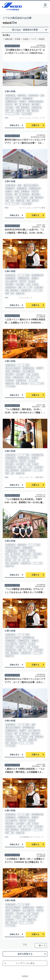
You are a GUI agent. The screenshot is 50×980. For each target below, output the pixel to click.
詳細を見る (15, 125)
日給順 (34, 39)
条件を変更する (25, 954)
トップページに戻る (25, 963)
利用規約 (25, 976)
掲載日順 (9, 39)
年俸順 (18, 39)
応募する (35, 125)
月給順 (26, 39)
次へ (41, 945)
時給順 (42, 39)
